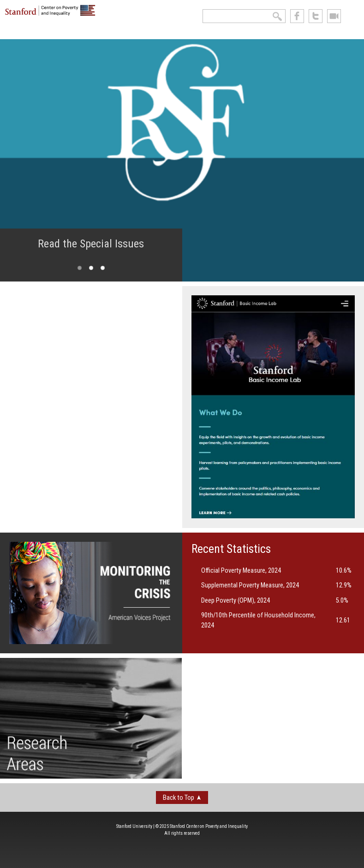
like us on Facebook (297, 16)
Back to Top (179, 798)
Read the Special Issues (91, 244)
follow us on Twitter (316, 16)
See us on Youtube (334, 16)
